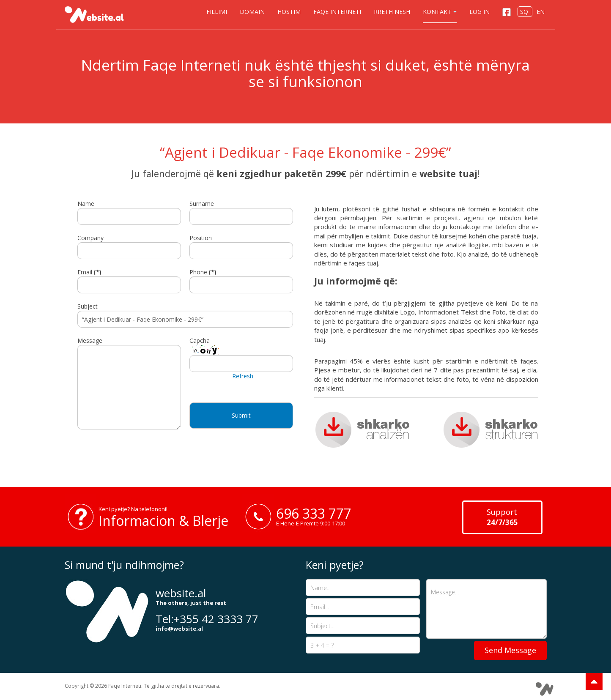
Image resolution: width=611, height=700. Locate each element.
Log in (479, 12)
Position (201, 238)
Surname (202, 204)
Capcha (200, 340)
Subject (88, 306)
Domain (252, 12)
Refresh (243, 376)
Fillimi (217, 12)
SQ (525, 12)
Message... (486, 609)
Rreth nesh (392, 12)
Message (90, 340)
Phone (203, 272)
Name (86, 204)
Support (502, 517)
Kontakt (440, 12)
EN (541, 12)
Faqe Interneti (337, 12)
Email (89, 272)
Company (90, 238)
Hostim (289, 12)
